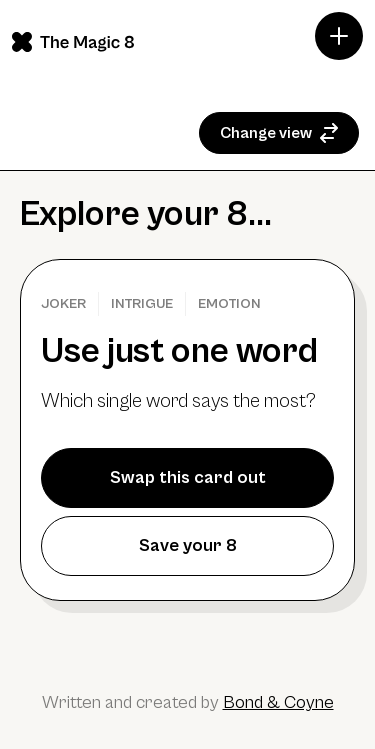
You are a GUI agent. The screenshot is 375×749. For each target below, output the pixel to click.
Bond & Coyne (278, 702)
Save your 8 (188, 545)
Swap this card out (188, 477)
